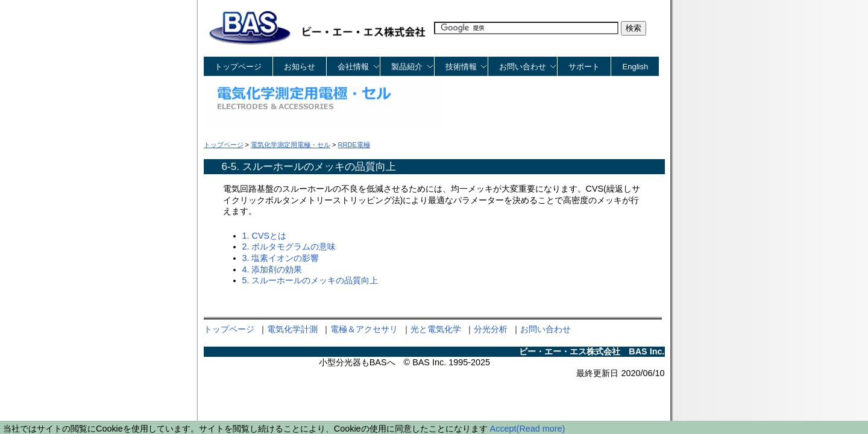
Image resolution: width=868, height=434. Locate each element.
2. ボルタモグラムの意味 (289, 247)
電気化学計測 (292, 329)
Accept (503, 429)
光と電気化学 (436, 329)
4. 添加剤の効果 (272, 269)
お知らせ (300, 67)
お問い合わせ (546, 329)
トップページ (238, 67)
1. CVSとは (265, 236)
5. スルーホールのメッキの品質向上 (310, 280)
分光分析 (491, 329)
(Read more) (541, 429)
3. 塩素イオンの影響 (281, 258)
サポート (584, 67)
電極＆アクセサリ (364, 329)
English (635, 67)
